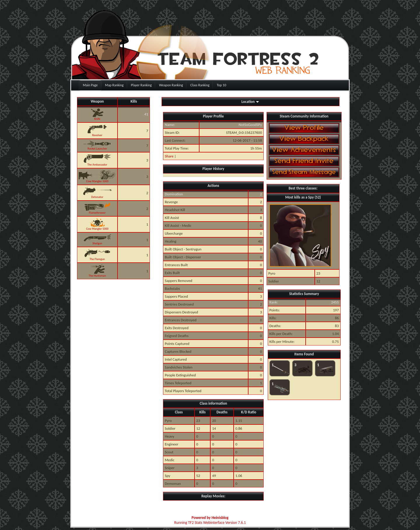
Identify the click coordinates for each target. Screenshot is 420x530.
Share (169, 156)
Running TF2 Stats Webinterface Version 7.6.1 (210, 523)
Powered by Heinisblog (210, 518)
